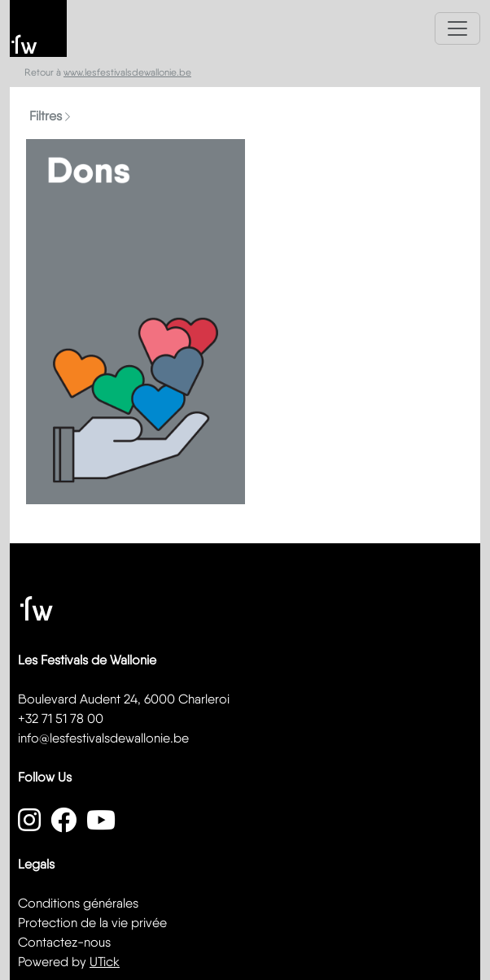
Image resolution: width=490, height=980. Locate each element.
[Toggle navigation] (457, 28)
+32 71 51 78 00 (61, 719)
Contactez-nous (64, 942)
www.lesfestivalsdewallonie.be (127, 72)
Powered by (69, 962)
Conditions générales (78, 903)
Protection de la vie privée (92, 923)
